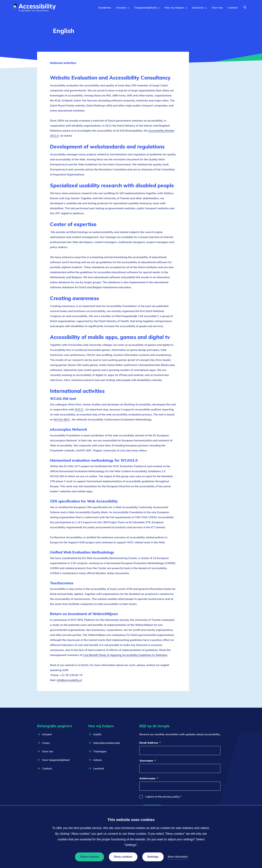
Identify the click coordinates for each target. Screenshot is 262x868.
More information (178, 857)
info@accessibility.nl (69, 680)
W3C (79, 409)
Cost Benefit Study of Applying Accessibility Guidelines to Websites (125, 655)
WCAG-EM (62, 420)
